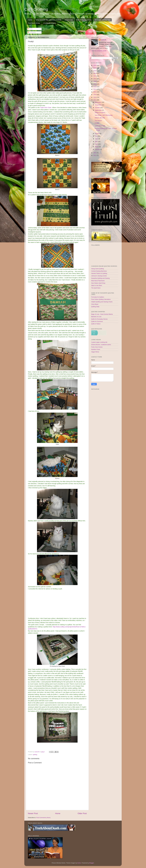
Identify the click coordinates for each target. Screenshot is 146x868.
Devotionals (69, 20)
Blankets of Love (96, 317)
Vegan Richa (95, 352)
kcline (79, 863)
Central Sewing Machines (99, 271)
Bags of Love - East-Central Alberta (102, 314)
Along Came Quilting (98, 269)
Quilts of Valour (96, 324)
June (97, 139)
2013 (95, 100)
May (96, 141)
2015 (95, 95)
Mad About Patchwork (98, 281)
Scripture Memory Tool (103, 20)
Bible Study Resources (84, 20)
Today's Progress (100, 113)
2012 (95, 153)
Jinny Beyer (95, 304)
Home (30, 20)
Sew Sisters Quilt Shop (98, 283)
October (98, 108)
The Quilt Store (96, 288)
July (96, 136)
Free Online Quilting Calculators (101, 299)
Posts (30, 29)
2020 (95, 81)
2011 (95, 155)
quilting (35, 755)
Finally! (97, 123)
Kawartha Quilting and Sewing (100, 278)
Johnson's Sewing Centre (99, 276)
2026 (95, 65)
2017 (95, 89)
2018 (95, 87)
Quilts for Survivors (97, 321)
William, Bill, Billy (100, 118)
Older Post (82, 813)
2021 (95, 79)
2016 (95, 92)
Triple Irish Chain (46, 108)
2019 (95, 84)
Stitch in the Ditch (97, 286)
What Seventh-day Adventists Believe (49, 20)
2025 (95, 68)
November (98, 105)
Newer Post (33, 813)
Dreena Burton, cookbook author (101, 345)
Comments (32, 32)
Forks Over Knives (97, 347)
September (99, 110)
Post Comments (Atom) (43, 818)
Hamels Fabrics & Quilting (99, 273)
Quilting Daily (95, 307)
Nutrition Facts (96, 349)
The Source (98, 121)
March (97, 147)
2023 (95, 73)
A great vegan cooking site (99, 342)
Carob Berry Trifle (100, 126)
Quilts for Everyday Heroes (99, 319)
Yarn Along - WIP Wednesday (104, 115)
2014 (95, 97)
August (97, 133)
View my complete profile (99, 51)
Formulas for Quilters (98, 297)
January (98, 149)
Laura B (103, 40)
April (97, 144)
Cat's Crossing (36, 9)
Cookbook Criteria (50, 23)
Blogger (92, 863)
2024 (95, 71)
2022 (95, 76)
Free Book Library (34, 23)
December (98, 102)
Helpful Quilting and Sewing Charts (102, 302)
